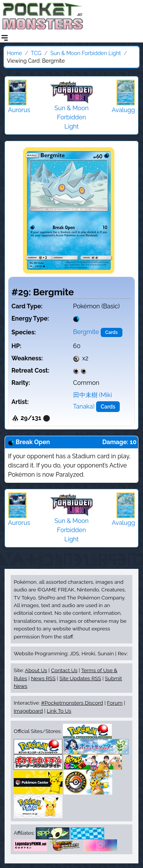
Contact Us (64, 670)
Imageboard (28, 711)
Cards (112, 332)
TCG (36, 53)
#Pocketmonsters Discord (72, 703)
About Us (36, 670)
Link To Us (59, 711)
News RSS (43, 678)
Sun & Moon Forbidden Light (86, 53)
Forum (115, 703)
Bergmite (86, 332)
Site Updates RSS (80, 678)
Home (14, 53)
